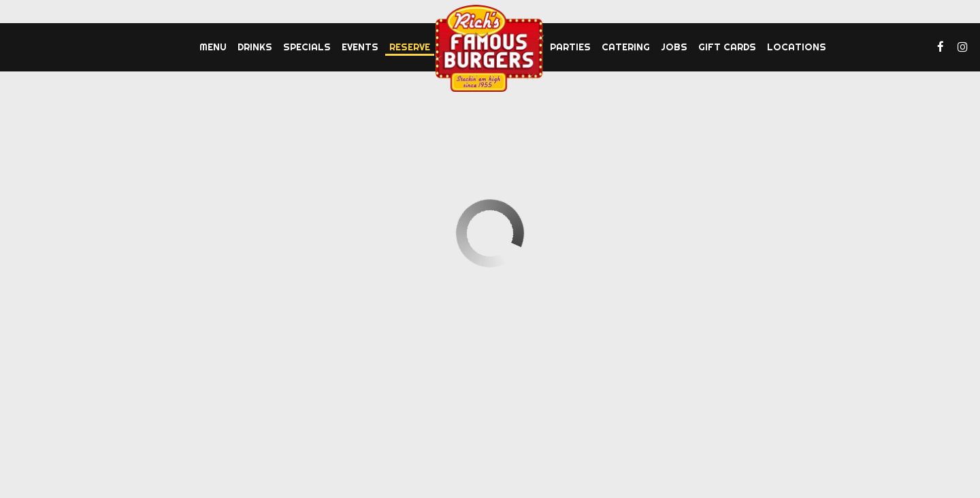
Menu (213, 47)
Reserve (410, 47)
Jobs (674, 47)
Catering (626, 47)
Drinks (255, 47)
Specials (307, 47)
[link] (490, 48)
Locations (797, 47)
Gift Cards (727, 47)
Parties (570, 47)
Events (360, 47)
